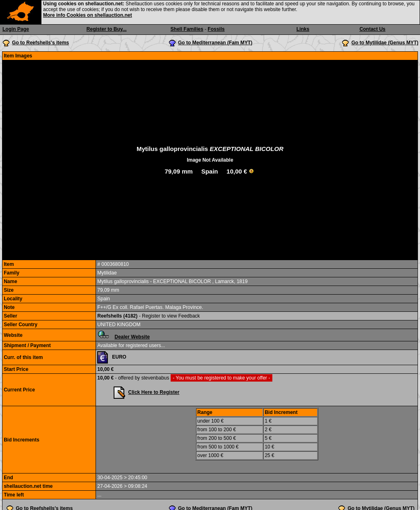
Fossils (216, 29)
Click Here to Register (154, 392)
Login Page (16, 29)
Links (303, 29)
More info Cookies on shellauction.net (88, 15)
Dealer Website (132, 337)
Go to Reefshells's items (40, 43)
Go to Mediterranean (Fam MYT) (215, 43)
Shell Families (187, 29)
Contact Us (372, 29)
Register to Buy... (107, 29)
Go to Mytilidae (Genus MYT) (385, 43)
